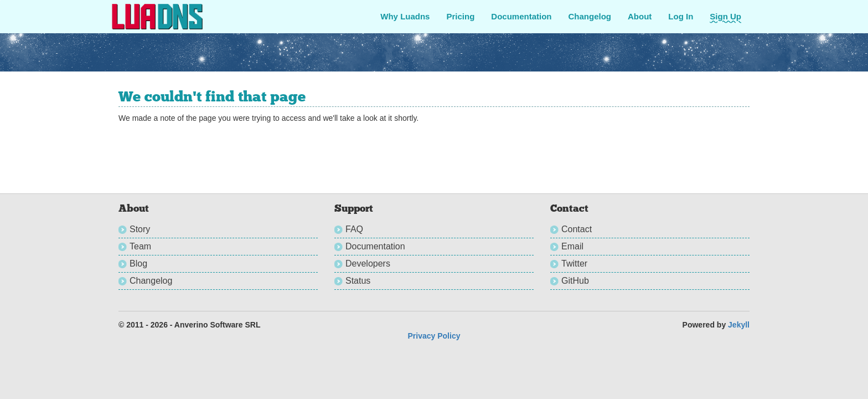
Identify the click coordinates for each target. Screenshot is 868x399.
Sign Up (725, 16)
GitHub (575, 281)
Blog (138, 264)
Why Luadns (405, 16)
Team (140, 246)
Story (140, 229)
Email (572, 246)
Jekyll (739, 325)
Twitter (574, 264)
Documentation (521, 16)
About (640, 16)
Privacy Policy (434, 336)
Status (358, 281)
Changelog (590, 16)
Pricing (460, 16)
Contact (577, 229)
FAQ (354, 229)
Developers (368, 264)
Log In (681, 16)
